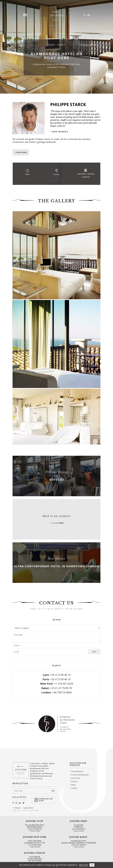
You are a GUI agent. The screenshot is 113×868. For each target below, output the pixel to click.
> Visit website (59, 132)
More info (83, 865)
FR (84, 15)
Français (17, 808)
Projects (74, 781)
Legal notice (28, 808)
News (73, 785)
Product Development (80, 775)
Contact (74, 788)
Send (94, 652)
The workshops (77, 771)
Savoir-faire (76, 778)
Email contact (35, 831)
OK (92, 865)
